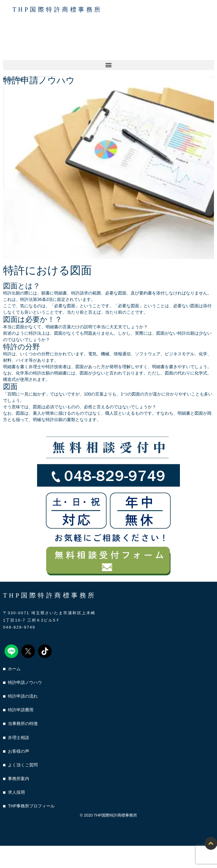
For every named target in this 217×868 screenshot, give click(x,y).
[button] (108, 65)
